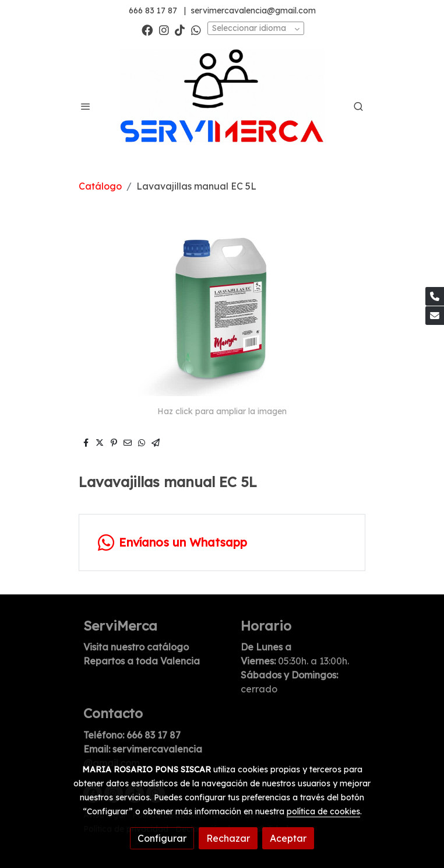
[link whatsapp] (196, 29)
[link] (222, 106)
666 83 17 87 (153, 10)
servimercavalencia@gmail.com (253, 10)
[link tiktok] (180, 29)
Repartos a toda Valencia (142, 661)
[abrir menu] (86, 106)
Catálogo (100, 186)
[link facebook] (147, 29)
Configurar (162, 838)
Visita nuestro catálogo (136, 647)
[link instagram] (164, 29)
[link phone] (435, 296)
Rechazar (228, 838)
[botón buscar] (358, 106)
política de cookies (323, 811)
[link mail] (435, 316)
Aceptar (288, 838)
